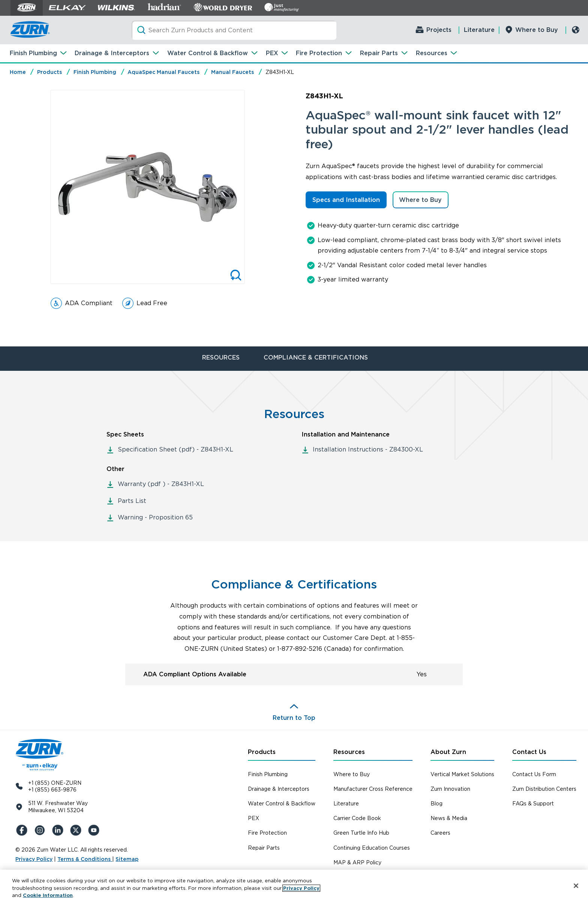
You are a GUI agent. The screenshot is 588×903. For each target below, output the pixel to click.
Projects (439, 30)
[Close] (576, 886)
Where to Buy (537, 30)
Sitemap (127, 859)
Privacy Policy (34, 859)
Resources (432, 53)
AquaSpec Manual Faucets (163, 72)
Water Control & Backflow (208, 53)
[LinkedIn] (59, 830)
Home (18, 72)
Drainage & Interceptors (112, 53)
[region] (294, 886)
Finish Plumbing (33, 53)
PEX (272, 53)
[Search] (234, 30)
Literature (479, 30)
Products (49, 72)
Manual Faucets (232, 72)
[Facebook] (23, 830)
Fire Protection (319, 53)
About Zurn (448, 752)
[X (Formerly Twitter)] (77, 830)
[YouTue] (95, 830)
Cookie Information (48, 895)
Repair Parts (379, 53)
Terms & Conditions (85, 859)
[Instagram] (41, 830)
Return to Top (294, 718)
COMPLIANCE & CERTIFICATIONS (316, 357)
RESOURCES (221, 357)
